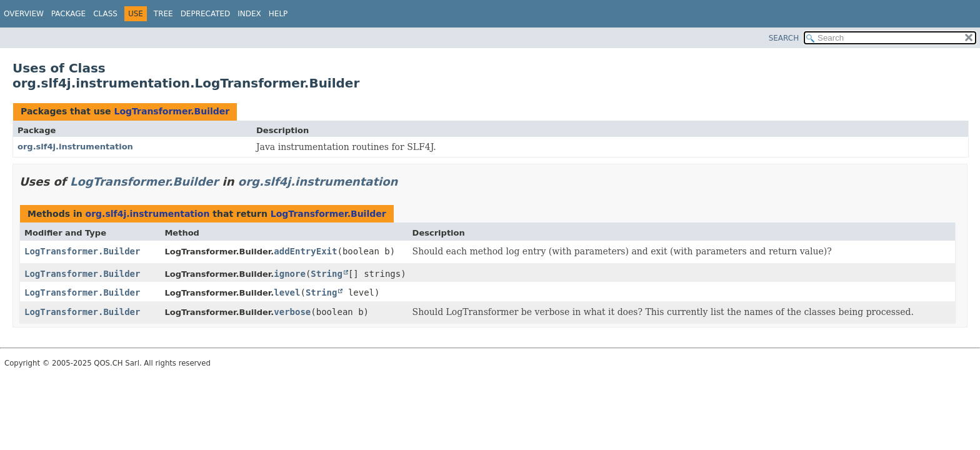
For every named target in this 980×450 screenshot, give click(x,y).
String (327, 274)
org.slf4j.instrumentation (75, 147)
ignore (290, 274)
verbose (292, 312)
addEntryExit (305, 251)
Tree (163, 14)
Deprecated (206, 14)
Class (105, 14)
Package (68, 14)
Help (278, 14)
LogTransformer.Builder (172, 111)
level (287, 292)
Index (249, 14)
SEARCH (784, 38)
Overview (24, 14)
